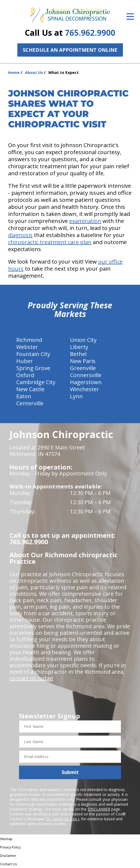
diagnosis (20, 235)
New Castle (30, 389)
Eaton (24, 396)
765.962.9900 (90, 33)
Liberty (79, 347)
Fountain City (33, 354)
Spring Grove (33, 368)
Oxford (25, 375)
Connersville (86, 375)
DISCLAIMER (99, 809)
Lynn (76, 396)
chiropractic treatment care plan (50, 242)
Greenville (83, 368)
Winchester (85, 389)
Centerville (30, 403)
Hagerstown (86, 382)
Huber (25, 361)
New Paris (83, 361)
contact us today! (31, 678)
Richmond (29, 340)
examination (85, 221)
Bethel (78, 354)
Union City (83, 340)
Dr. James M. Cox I (63, 819)
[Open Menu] (130, 17)
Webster (27, 347)
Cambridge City (36, 382)
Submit (70, 772)
